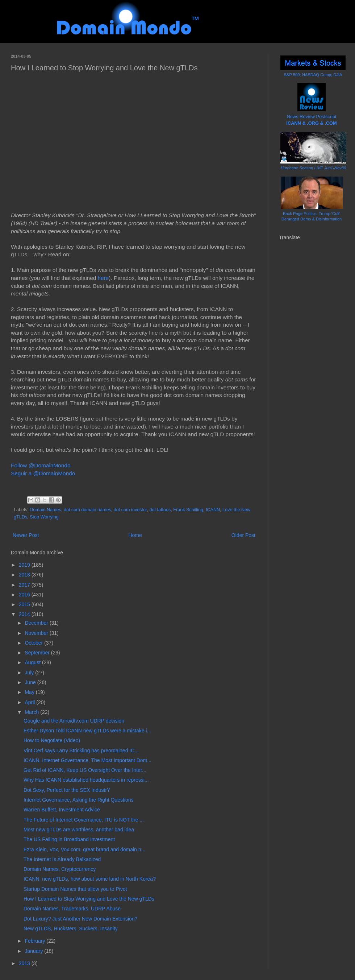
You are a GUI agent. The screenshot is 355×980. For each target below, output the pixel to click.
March (32, 712)
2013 (25, 963)
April (30, 702)
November (37, 633)
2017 (25, 585)
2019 (25, 565)
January (34, 951)
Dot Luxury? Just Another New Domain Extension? (80, 919)
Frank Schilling (188, 510)
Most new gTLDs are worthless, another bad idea (79, 830)
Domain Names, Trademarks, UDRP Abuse (72, 909)
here (103, 278)
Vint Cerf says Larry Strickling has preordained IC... (81, 750)
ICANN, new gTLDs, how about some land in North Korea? (90, 879)
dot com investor (130, 510)
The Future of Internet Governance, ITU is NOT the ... (84, 820)
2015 (25, 604)
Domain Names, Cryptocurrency (60, 869)
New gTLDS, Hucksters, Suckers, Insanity (71, 929)
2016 (25, 595)
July (30, 673)
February (35, 941)
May (30, 692)
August (33, 662)
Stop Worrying (44, 517)
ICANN (213, 510)
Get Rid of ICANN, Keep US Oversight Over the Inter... (85, 770)
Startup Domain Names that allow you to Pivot (75, 889)
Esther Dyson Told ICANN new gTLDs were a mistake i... (87, 731)
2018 (25, 575)
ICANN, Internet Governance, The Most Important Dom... (87, 760)
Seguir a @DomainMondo (43, 473)
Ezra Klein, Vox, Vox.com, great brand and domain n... (84, 849)
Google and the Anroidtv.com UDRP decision (74, 721)
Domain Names (45, 510)
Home (135, 535)
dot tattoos (160, 510)
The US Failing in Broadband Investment (69, 839)
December (37, 623)
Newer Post (26, 535)
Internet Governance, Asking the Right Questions (79, 800)
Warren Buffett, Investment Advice (62, 810)
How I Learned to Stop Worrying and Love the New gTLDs (89, 899)
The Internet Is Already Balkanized (62, 859)
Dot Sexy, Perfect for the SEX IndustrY (67, 790)
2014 (25, 614)
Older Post (243, 535)
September (38, 653)
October (34, 643)
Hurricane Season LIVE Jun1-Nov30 (313, 168)
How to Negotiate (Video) (52, 740)
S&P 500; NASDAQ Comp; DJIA (313, 75)
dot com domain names (87, 510)
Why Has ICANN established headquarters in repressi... (86, 780)
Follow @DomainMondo (41, 465)
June (31, 682)
